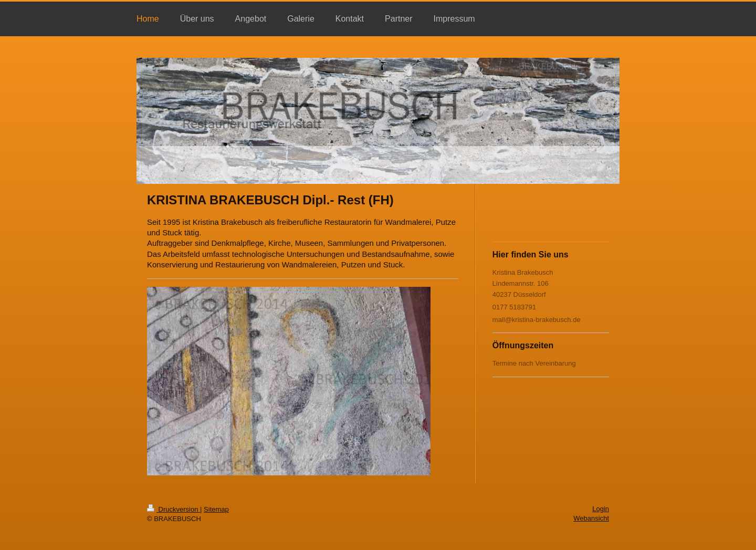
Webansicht (591, 518)
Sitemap (216, 509)
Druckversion (174, 509)
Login (601, 509)
